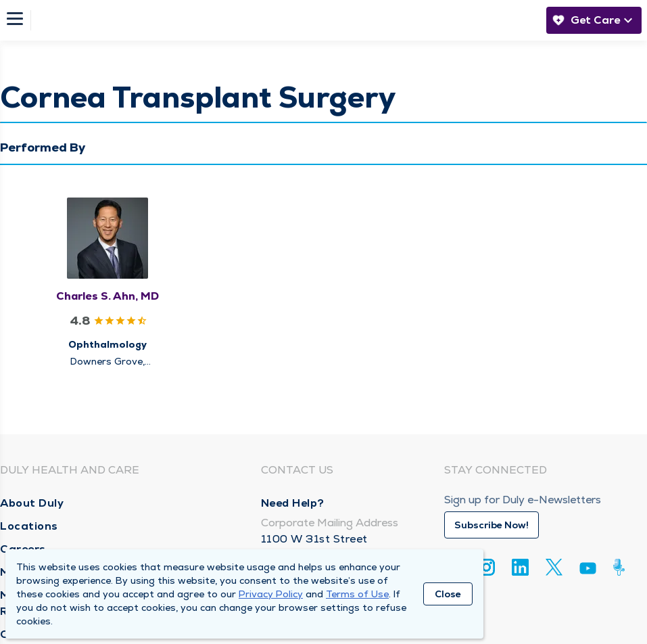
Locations (29, 526)
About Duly (32, 503)
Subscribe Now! (492, 525)
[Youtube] (588, 571)
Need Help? (293, 503)
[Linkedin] (520, 567)
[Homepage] (285, 20)
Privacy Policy (271, 594)
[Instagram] (486, 567)
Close (448, 594)
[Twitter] (554, 567)
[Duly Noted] (622, 567)
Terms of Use (357, 594)
